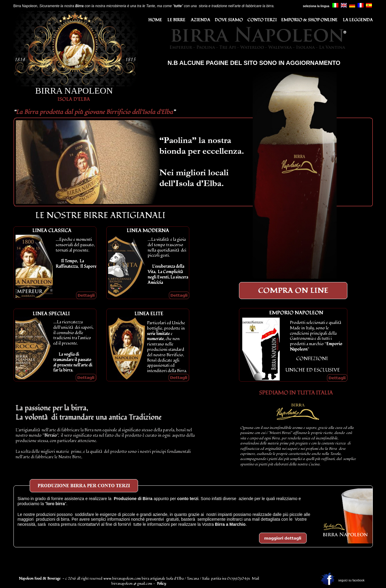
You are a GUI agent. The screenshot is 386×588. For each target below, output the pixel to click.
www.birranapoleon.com (122, 579)
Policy (162, 584)
